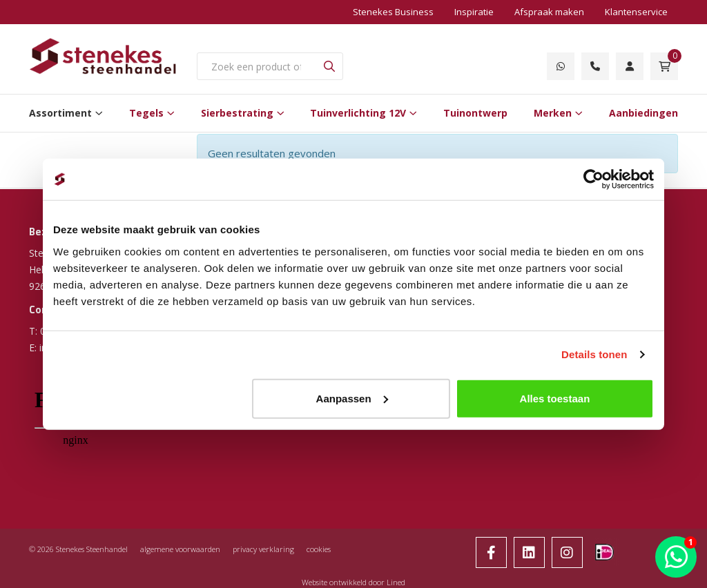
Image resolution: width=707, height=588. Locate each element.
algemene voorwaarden (180, 549)
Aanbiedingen (643, 113)
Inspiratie (474, 12)
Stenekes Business (393, 12)
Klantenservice (636, 12)
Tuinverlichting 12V (358, 113)
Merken (553, 113)
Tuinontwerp (475, 113)
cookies (319, 549)
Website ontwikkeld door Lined (353, 582)
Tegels (146, 113)
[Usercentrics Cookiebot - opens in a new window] (593, 179)
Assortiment (60, 113)
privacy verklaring (263, 549)
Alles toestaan (555, 398)
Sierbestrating (237, 113)
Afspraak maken (549, 12)
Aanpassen (352, 398)
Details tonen (594, 354)
